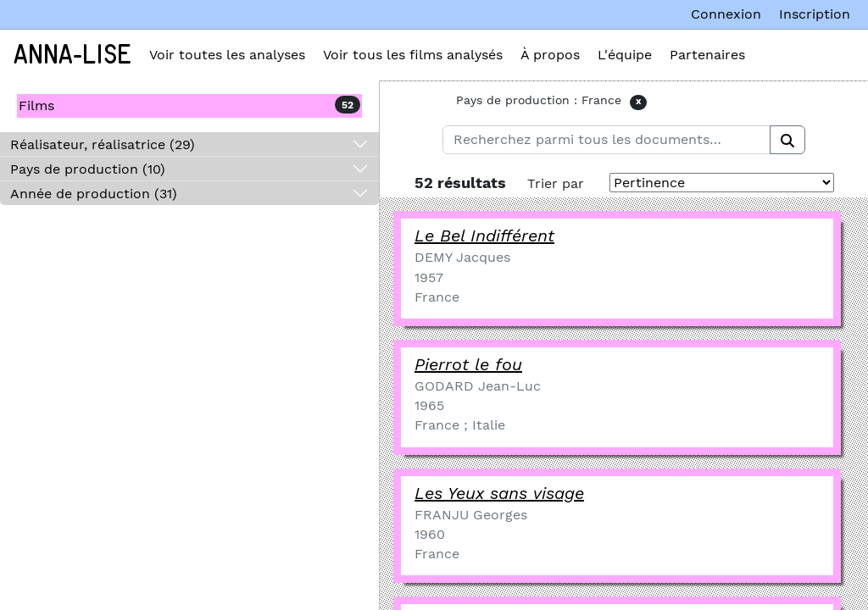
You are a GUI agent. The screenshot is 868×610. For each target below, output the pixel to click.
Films (36, 105)
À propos (550, 55)
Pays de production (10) (88, 169)
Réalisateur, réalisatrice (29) (103, 144)
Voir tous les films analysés (413, 55)
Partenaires (707, 55)
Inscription (815, 14)
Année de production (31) (94, 194)
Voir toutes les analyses (227, 55)
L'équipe (625, 55)
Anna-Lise (72, 55)
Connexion (726, 14)
